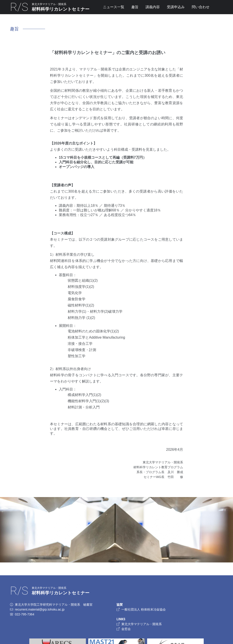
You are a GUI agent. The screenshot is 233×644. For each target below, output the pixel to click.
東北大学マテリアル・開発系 (139, 624)
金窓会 (124, 629)
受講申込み (176, 7)
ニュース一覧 (114, 7)
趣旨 (135, 7)
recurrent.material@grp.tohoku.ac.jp (40, 609)
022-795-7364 (25, 614)
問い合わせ (201, 7)
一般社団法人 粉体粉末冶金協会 (141, 609)
